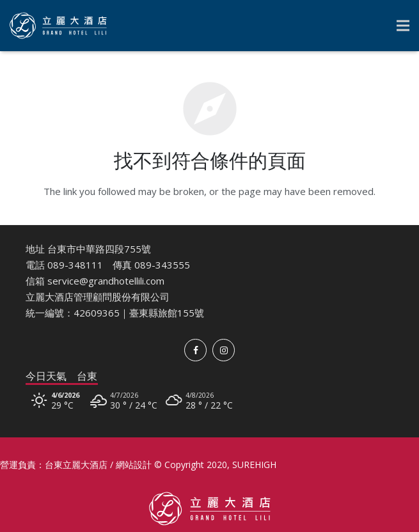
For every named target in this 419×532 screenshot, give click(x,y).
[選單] (403, 26)
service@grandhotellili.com (106, 281)
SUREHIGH (254, 465)
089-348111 (75, 265)
